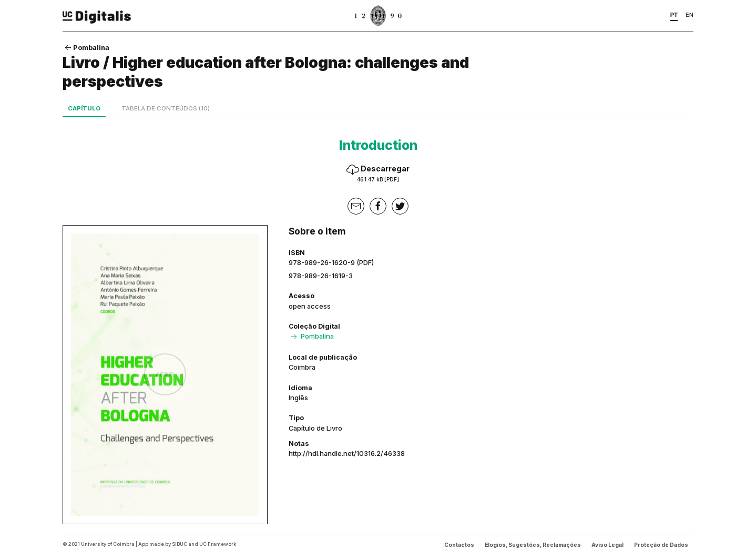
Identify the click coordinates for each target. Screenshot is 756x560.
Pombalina (86, 47)
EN (689, 15)
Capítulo (84, 108)
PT (674, 15)
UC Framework (218, 544)
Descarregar (378, 173)
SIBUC (180, 544)
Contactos (459, 545)
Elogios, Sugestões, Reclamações (533, 545)
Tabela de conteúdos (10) (166, 108)
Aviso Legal (607, 545)
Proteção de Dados (661, 545)
